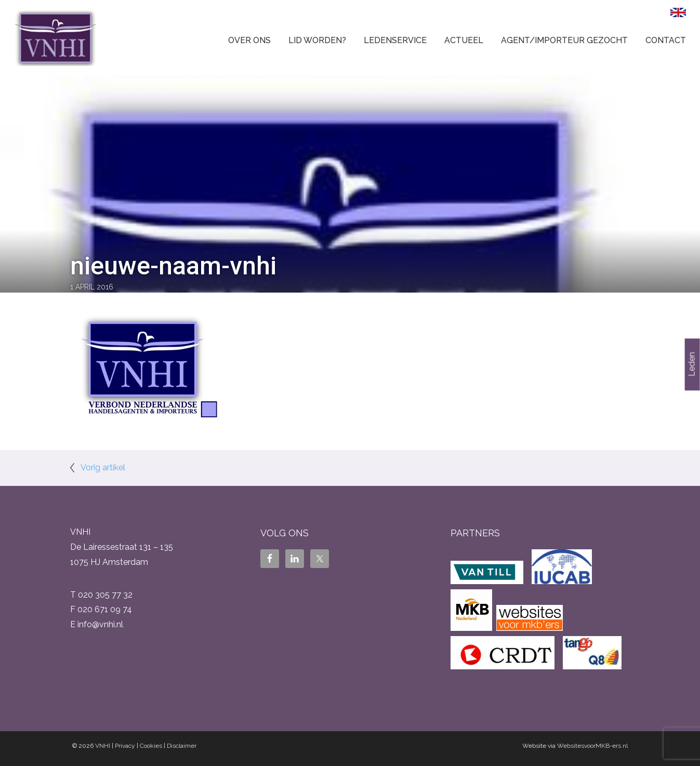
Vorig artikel (103, 467)
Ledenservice (395, 40)
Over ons (249, 40)
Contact (666, 40)
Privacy (125, 746)
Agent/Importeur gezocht (564, 40)
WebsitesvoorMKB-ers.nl (592, 746)
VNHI (103, 746)
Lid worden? (317, 40)
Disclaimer (182, 746)
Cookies (151, 746)
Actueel (464, 40)
